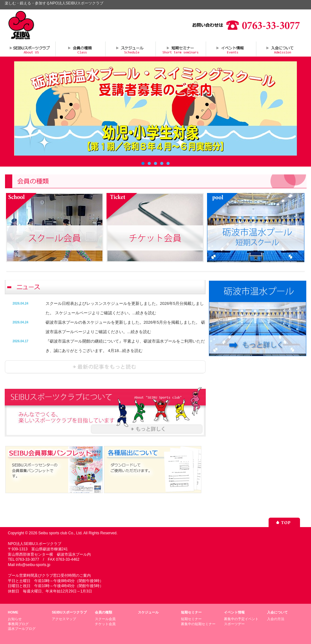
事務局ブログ (18, 624)
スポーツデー (234, 624)
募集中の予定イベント (241, 619)
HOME (13, 612)
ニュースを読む (105, 367)
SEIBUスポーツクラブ (69, 612)
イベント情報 (231, 49)
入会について (281, 49)
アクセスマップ (64, 619)
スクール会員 (105, 619)
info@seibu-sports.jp (33, 565)
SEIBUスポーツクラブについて (30, 49)
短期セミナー (181, 49)
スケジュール (130, 49)
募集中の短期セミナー (198, 624)
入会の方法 (276, 619)
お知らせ (15, 619)
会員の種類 (80, 49)
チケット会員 (105, 624)
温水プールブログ (22, 629)
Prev (22, 108)
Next (289, 108)
